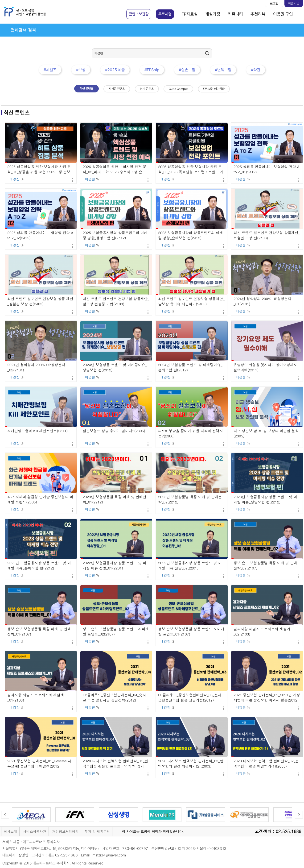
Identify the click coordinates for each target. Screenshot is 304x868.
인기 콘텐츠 (147, 89)
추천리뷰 (258, 14)
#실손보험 (187, 70)
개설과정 (213, 14)
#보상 (81, 70)
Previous (5, 815)
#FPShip (152, 70)
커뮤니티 (235, 14)
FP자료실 (190, 14)
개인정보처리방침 (65, 831)
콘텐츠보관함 (139, 14)
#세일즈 (50, 70)
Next (299, 815)
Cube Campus (178, 89)
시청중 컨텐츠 (117, 89)
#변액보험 (223, 70)
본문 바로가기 (0, 0)
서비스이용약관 (35, 831)
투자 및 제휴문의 (97, 831)
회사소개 (10, 831)
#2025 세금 (115, 70)
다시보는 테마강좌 (214, 89)
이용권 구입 (283, 14)
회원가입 (294, 3)
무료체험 (165, 14)
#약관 (256, 70)
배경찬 (15, 179)
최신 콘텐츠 (86, 89)
